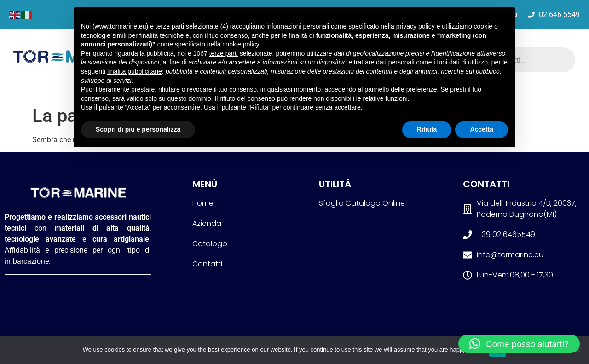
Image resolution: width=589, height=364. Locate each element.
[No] (577, 350)
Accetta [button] (482, 129)
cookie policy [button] (240, 44)
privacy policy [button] (416, 26)
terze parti (224, 53)
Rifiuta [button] (427, 129)
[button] (519, 344)
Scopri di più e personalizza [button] (138, 129)
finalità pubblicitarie (135, 71)
